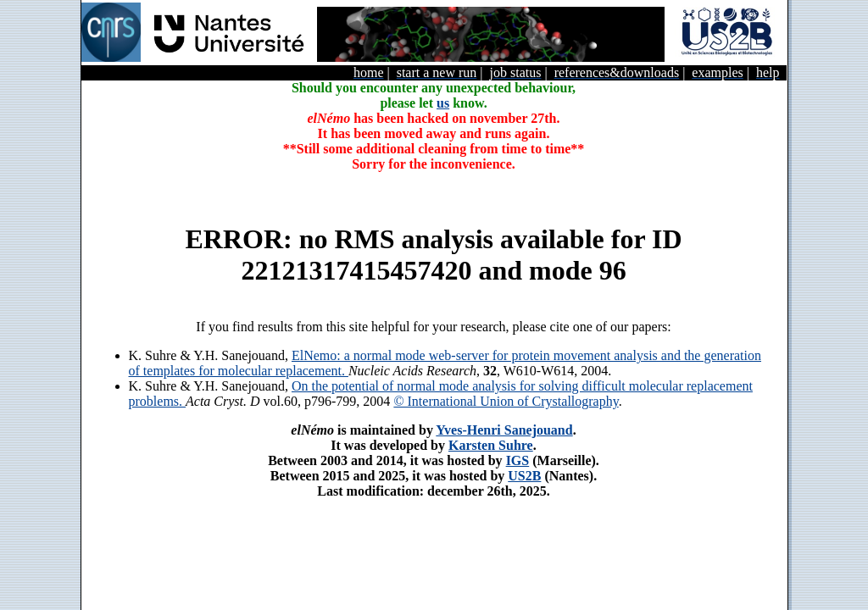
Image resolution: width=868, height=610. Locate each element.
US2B (524, 476)
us (443, 103)
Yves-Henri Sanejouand (504, 430)
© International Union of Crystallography (506, 401)
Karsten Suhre (491, 445)
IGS (518, 460)
